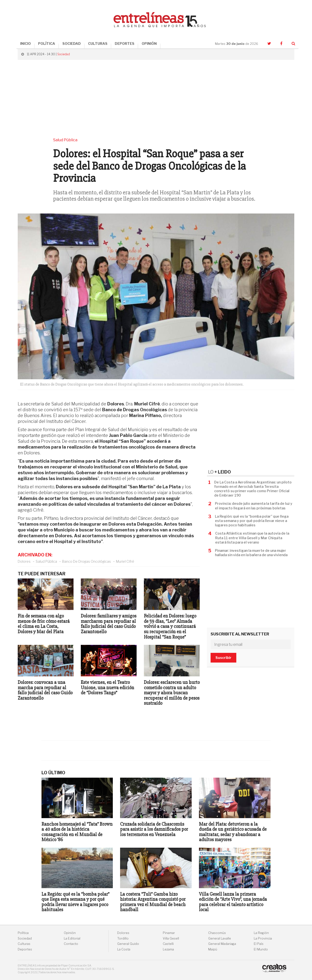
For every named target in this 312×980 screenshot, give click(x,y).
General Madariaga (222, 944)
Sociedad (64, 54)
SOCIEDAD (72, 43)
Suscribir (223, 658)
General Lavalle (220, 938)
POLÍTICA (47, 43)
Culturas (24, 944)
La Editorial (72, 938)
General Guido (128, 944)
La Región (261, 933)
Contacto (71, 944)
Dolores (24, 561)
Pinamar (169, 933)
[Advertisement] (156, 99)
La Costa (124, 949)
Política (23, 933)
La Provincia (263, 938)
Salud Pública (46, 561)
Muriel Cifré (125, 561)
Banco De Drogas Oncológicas (86, 561)
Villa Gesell (171, 938)
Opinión (70, 933)
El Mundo (261, 949)
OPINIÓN (149, 43)
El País (259, 944)
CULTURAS (98, 43)
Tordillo (123, 938)
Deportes (25, 949)
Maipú (213, 949)
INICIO (25, 43)
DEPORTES (125, 43)
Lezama (168, 949)
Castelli (168, 944)
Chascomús (217, 933)
